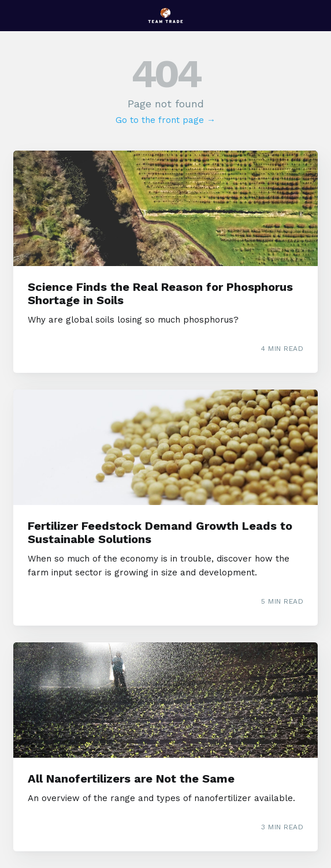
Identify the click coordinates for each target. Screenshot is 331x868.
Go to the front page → (165, 120)
